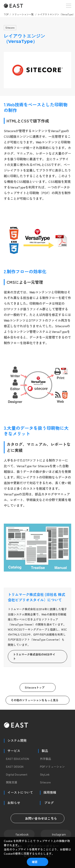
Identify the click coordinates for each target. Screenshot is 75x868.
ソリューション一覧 (23, 14)
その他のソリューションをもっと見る (35, 700)
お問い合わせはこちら (38, 818)
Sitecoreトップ (35, 687)
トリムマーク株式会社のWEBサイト (34, 656)
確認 (35, 862)
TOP (6, 14)
